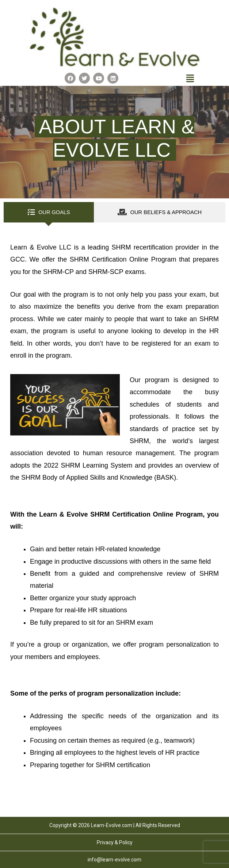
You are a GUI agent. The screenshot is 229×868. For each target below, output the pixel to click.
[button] (190, 78)
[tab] (49, 212)
